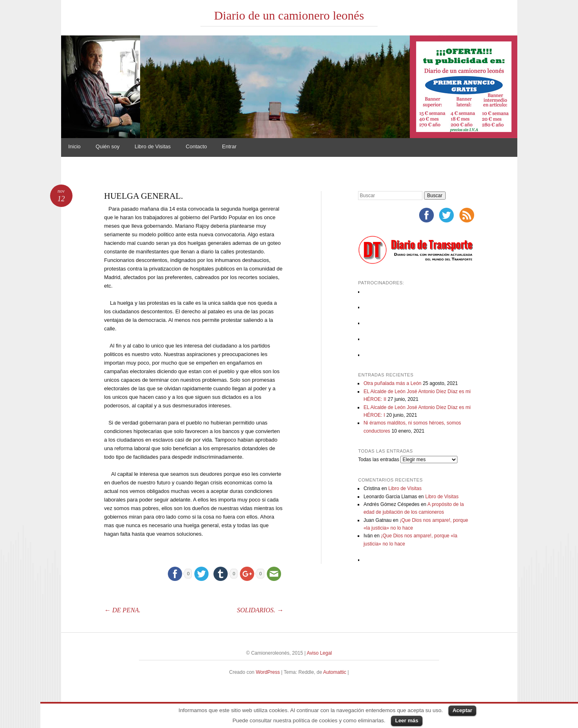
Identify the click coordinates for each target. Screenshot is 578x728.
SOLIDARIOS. (260, 610)
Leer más (407, 720)
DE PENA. (122, 610)
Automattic (335, 672)
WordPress (268, 672)
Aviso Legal (319, 653)
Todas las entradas (379, 460)
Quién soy (108, 146)
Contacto (196, 146)
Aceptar (462, 710)
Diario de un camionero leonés (289, 15)
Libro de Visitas (153, 146)
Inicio (75, 146)
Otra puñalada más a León (392, 383)
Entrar (229, 146)
